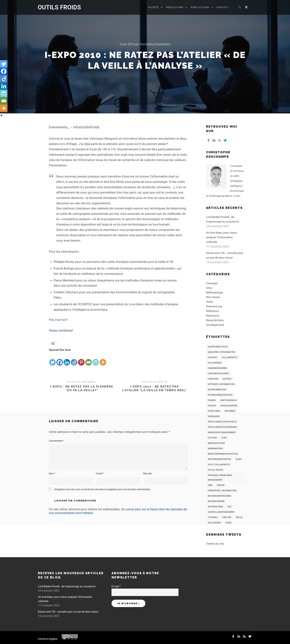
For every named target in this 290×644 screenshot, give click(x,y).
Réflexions (212, 311)
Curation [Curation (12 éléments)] (213, 379)
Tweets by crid (215, 544)
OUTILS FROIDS (56, 7)
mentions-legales (48, 639)
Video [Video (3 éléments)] (229, 523)
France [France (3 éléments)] (212, 400)
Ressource (213, 316)
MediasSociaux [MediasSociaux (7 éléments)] (216, 443)
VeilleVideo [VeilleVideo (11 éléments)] (214, 523)
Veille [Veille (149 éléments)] (239, 517)
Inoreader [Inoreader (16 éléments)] (214, 416)
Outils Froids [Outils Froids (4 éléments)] (216, 470)
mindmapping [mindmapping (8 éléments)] (215, 449)
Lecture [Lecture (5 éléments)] (212, 438)
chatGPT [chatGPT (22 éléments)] (213, 357)
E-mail (100, 474)
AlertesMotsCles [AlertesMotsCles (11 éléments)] (218, 347)
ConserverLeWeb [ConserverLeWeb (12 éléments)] (217, 368)
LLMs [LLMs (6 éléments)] (224, 438)
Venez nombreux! (61, 330)
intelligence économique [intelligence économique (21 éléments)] (222, 427)
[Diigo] (74, 359)
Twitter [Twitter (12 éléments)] (227, 517)
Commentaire (56, 441)
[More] (103, 359)
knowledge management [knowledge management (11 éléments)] (222, 432)
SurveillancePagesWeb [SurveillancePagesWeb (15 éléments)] (221, 512)
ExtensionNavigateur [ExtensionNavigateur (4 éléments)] (220, 395)
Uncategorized (215, 325)
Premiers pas (214, 306)
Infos (209, 288)
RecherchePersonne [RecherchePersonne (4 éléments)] (219, 496)
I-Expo (73, 144)
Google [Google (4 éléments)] (212, 406)
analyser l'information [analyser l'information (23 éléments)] (221, 352)
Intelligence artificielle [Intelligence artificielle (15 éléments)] (222, 422)
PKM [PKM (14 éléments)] (210, 485)
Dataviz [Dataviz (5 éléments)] (227, 379)
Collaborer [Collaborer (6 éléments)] (215, 363)
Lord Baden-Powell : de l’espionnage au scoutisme (67, 586)
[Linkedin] (67, 359)
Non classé (213, 297)
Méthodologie (215, 293)
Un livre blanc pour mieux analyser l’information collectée (222, 237)
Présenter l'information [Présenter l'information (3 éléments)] (222, 491)
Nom (52, 474)
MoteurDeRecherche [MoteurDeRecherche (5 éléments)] (220, 459)
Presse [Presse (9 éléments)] (221, 485)
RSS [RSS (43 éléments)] (230, 507)
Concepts (212, 283)
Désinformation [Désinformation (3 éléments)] (217, 390)
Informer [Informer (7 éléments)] (230, 411)
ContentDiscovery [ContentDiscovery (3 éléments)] (219, 374)
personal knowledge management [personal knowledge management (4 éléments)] (220, 478)
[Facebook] (60, 359)
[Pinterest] (81, 359)
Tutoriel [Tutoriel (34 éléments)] (213, 517)
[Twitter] (52, 359)
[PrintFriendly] (96, 359)
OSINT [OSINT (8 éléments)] (239, 459)
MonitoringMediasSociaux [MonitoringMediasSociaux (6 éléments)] (223, 454)
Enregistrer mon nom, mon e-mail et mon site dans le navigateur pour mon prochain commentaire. (102, 489)
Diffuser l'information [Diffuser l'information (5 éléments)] (221, 384)
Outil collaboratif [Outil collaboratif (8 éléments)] (219, 465)
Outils (210, 302)
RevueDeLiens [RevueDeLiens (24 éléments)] (215, 507)
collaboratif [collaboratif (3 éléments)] (230, 357)
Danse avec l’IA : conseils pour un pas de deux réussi (68, 612)
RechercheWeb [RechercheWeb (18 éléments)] (216, 501)
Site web (147, 474)
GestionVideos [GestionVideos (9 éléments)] (229, 400)
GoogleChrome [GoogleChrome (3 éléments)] (229, 406)
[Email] (88, 359)
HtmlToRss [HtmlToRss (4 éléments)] (214, 411)
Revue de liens (215, 320)
